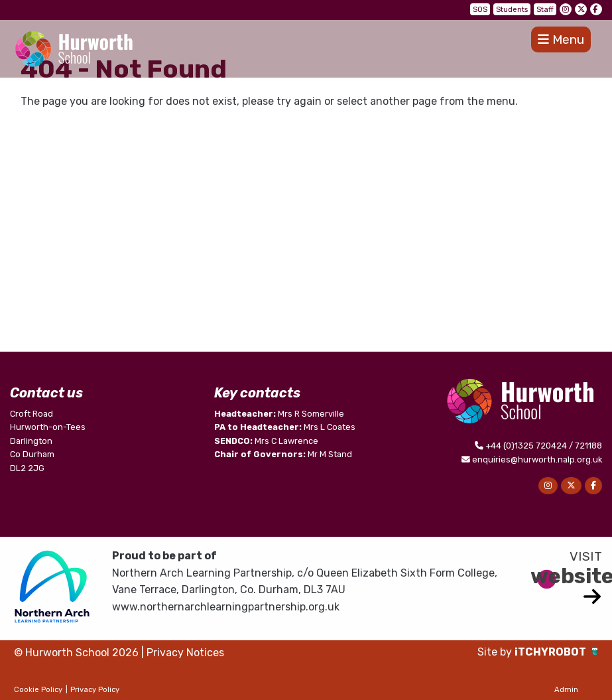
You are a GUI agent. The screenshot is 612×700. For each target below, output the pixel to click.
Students (512, 10)
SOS (480, 10)
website (566, 576)
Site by (496, 652)
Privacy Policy (95, 690)
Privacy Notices (185, 653)
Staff (545, 10)
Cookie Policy (38, 690)
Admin (566, 690)
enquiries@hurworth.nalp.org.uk (537, 459)
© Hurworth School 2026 (76, 653)
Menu (561, 39)
